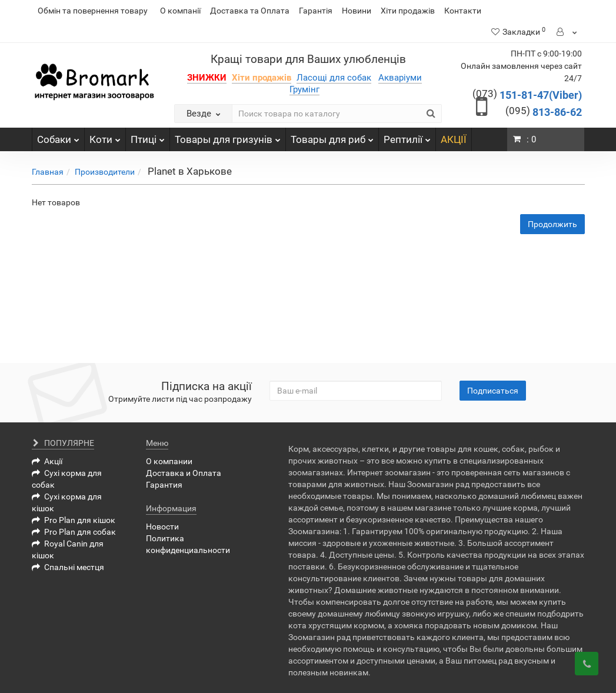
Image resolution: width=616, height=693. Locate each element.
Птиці (148, 136)
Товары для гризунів (228, 136)
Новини (357, 11)
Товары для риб (332, 136)
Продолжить (552, 224)
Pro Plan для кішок (74, 520)
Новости (162, 527)
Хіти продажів (408, 11)
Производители (105, 172)
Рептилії (407, 136)
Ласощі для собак (334, 78)
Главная (48, 172)
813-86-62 (544, 112)
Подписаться (493, 391)
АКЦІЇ (454, 139)
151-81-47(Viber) (527, 95)
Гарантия (164, 485)
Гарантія (316, 11)
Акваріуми (400, 78)
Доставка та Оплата (250, 11)
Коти (105, 136)
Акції (47, 461)
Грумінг (304, 89)
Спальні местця (68, 567)
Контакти (463, 11)
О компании (169, 461)
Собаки (58, 136)
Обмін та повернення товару (93, 11)
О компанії (180, 11)
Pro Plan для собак (74, 532)
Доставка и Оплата (184, 473)
